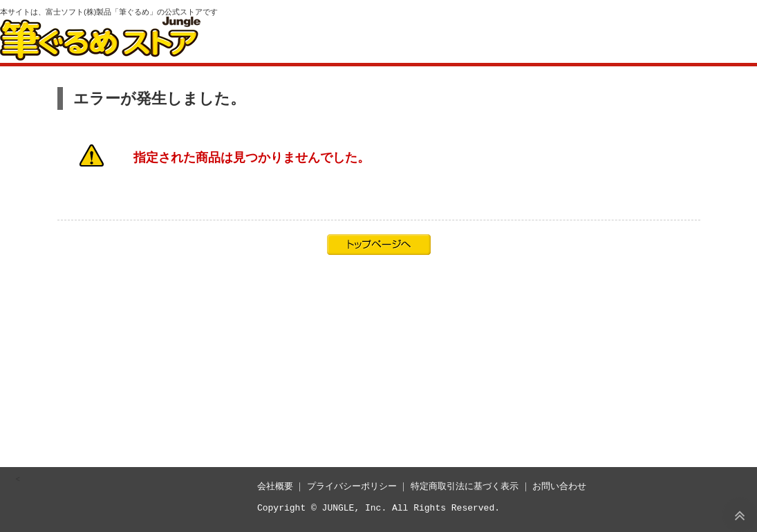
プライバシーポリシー (352, 486)
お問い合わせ (559, 486)
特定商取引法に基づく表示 (465, 486)
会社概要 (275, 486)
